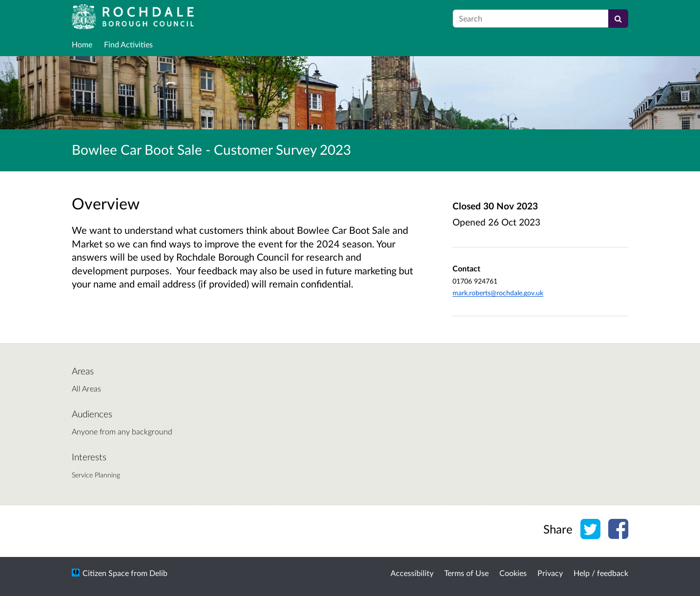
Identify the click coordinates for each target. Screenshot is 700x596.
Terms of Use (466, 573)
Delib (158, 573)
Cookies (513, 573)
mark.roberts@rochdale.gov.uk (498, 293)
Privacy (550, 573)
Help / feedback (601, 573)
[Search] (618, 19)
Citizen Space (106, 573)
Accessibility (412, 573)
